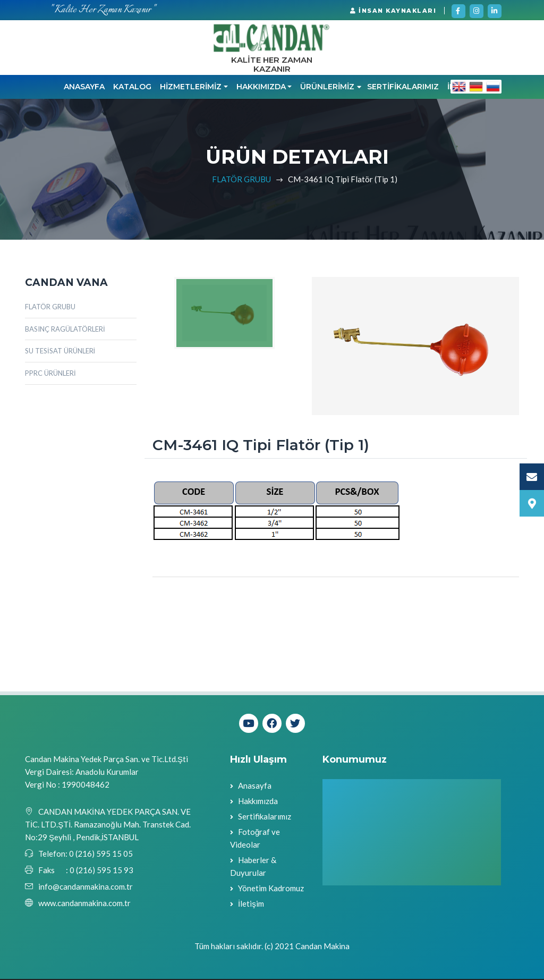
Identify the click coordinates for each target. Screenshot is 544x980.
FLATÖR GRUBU (241, 180)
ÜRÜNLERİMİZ (331, 88)
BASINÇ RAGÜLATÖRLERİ (65, 330)
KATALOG (132, 88)
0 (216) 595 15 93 (101, 872)
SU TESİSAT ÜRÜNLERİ (60, 352)
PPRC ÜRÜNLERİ (50, 375)
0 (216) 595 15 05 (100, 855)
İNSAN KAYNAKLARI (393, 11)
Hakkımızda (258, 802)
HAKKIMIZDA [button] (261, 88)
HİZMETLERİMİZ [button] (191, 88)
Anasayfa (84, 88)
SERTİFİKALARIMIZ (403, 88)
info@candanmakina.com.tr (86, 888)
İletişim (251, 905)
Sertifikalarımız (265, 817)
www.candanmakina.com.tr (84, 905)
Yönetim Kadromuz (271, 889)
